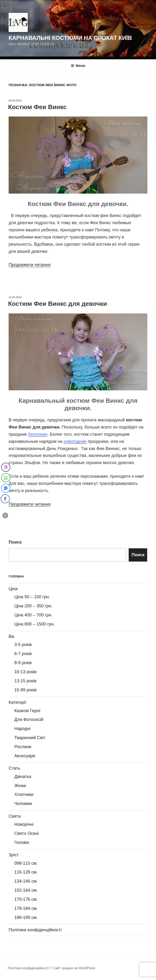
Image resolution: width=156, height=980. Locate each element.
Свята (15, 816)
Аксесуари (25, 756)
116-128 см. (26, 872)
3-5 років (23, 645)
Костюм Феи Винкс (37, 107)
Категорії (17, 702)
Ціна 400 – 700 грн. (33, 615)
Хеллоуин (38, 434)
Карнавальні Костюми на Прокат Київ (70, 38)
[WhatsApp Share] (6, 478)
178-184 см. (26, 908)
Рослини (23, 747)
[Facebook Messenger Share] (5, 488)
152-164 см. (26, 890)
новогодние (75, 441)
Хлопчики (24, 795)
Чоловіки (23, 804)
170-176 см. (26, 899)
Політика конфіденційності (35, 930)
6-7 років (23, 654)
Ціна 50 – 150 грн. (32, 597)
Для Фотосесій (29, 720)
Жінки (20, 786)
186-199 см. (26, 917)
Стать (14, 768)
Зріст (14, 855)
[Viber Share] (6, 467)
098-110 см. (26, 863)
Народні (22, 729)
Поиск (15, 542)
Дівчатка (23, 777)
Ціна (13, 589)
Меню (78, 66)
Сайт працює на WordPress (74, 968)
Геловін (22, 842)
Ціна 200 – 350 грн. (33, 606)
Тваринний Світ (30, 738)
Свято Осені (27, 833)
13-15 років (25, 681)
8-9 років (23, 663)
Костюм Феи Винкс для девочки (58, 304)
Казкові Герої (27, 711)
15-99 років (25, 690)
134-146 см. (26, 881)
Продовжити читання (30, 265)
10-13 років (25, 672)
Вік (11, 636)
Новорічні (24, 824)
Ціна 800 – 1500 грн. (35, 624)
